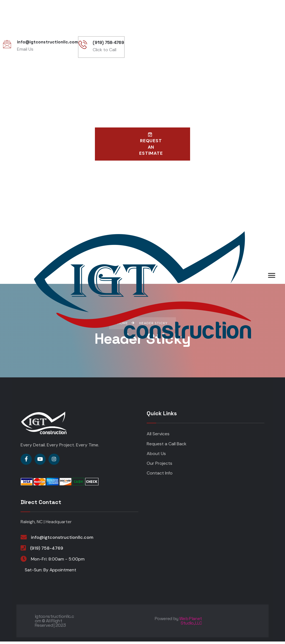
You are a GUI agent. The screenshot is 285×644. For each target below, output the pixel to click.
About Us (156, 456)
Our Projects (159, 466)
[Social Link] (26, 462)
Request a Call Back (167, 446)
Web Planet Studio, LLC (191, 623)
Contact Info (160, 476)
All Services (158, 437)
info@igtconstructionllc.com (62, 540)
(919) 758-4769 (47, 551)
